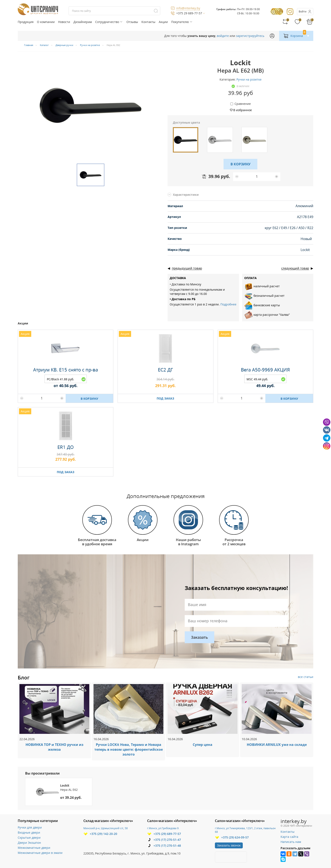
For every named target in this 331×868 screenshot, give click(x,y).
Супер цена (203, 745)
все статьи (306, 677)
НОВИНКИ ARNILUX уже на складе (277, 745)
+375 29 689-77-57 (189, 13)
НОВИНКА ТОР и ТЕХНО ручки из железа (54, 747)
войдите (223, 36)
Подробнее (228, 304)
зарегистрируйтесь (250, 36)
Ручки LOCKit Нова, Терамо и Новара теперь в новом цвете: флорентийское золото (129, 749)
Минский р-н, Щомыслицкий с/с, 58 (106, 828)
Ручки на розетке (249, 79)
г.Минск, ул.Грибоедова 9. (163, 828)
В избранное (243, 110)
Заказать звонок (229, 845)
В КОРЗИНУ (241, 164)
